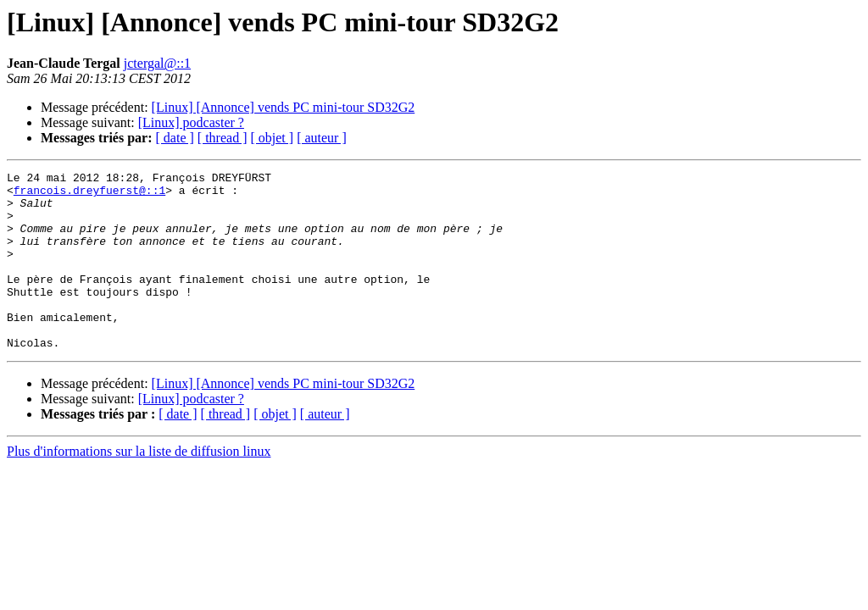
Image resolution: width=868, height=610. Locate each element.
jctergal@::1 (157, 63)
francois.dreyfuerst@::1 (89, 195)
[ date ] (175, 138)
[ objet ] (272, 138)
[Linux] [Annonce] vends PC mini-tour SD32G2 (284, 107)
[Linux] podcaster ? (191, 122)
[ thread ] (223, 138)
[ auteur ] (322, 138)
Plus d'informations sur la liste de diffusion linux (139, 487)
